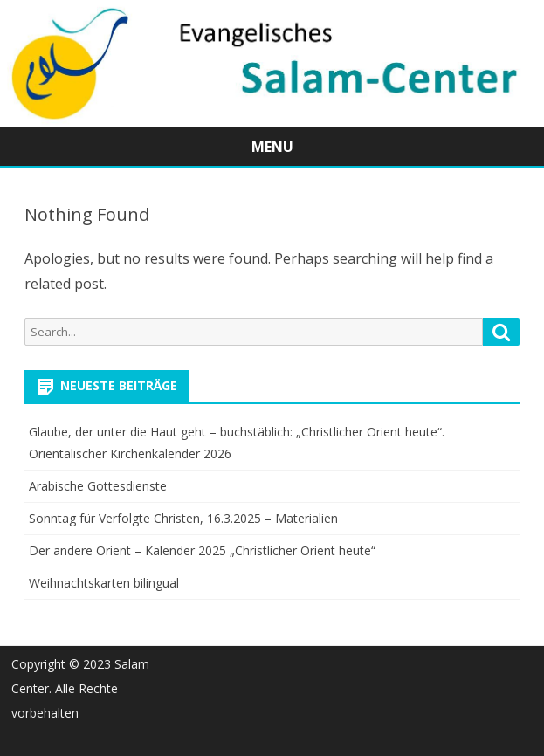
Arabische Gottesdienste (98, 486)
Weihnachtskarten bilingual (104, 583)
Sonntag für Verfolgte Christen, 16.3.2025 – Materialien (183, 518)
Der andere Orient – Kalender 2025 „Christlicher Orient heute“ (202, 550)
